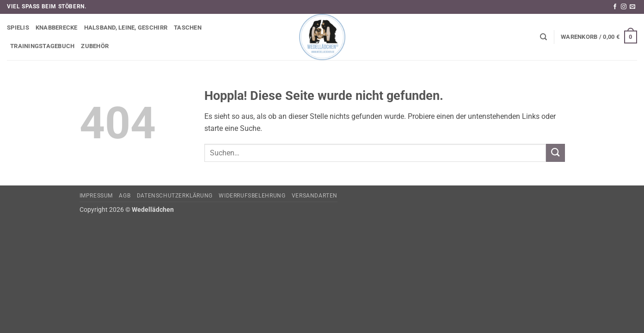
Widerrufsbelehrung (252, 196)
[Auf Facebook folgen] (615, 7)
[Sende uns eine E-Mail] (632, 7)
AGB (125, 196)
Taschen (188, 28)
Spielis (18, 28)
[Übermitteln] (555, 153)
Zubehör (95, 46)
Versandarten (315, 196)
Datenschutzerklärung (175, 196)
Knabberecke (57, 28)
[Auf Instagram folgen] (624, 7)
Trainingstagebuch (42, 46)
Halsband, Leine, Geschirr (126, 28)
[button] (599, 37)
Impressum (96, 196)
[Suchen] (543, 37)
